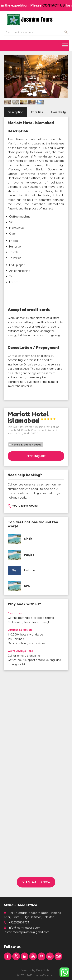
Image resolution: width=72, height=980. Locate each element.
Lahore (29, 570)
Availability (58, 112)
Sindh (28, 539)
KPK (27, 586)
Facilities (37, 112)
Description (16, 112)
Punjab (29, 555)
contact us (59, 5)
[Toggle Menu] (65, 45)
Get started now (36, 882)
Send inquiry (36, 456)
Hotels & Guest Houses (26, 445)
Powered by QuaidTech (35, 970)
